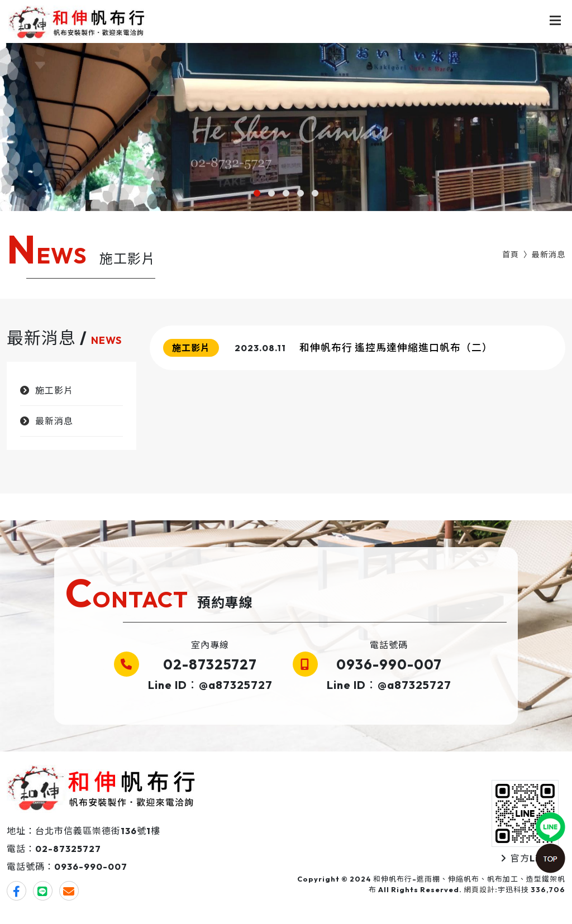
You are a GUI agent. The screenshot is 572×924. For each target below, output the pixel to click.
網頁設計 (479, 889)
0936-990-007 (389, 664)
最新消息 (549, 255)
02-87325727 (210, 664)
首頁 (511, 255)
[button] (257, 193)
